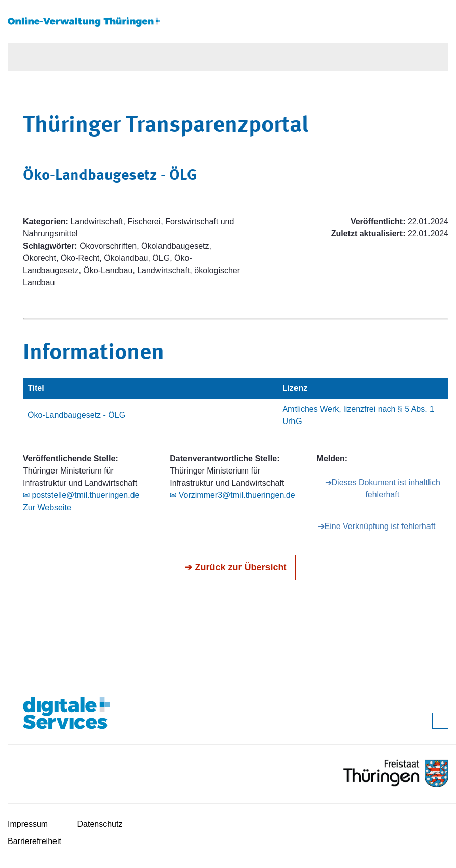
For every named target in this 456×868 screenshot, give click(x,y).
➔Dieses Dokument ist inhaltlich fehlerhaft (383, 489)
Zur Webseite (47, 507)
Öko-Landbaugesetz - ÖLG (76, 415)
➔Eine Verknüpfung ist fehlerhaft (377, 526)
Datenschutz (100, 824)
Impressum (28, 824)
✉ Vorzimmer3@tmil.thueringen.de (232, 495)
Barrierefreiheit (34, 841)
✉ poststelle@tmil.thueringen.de (81, 495)
